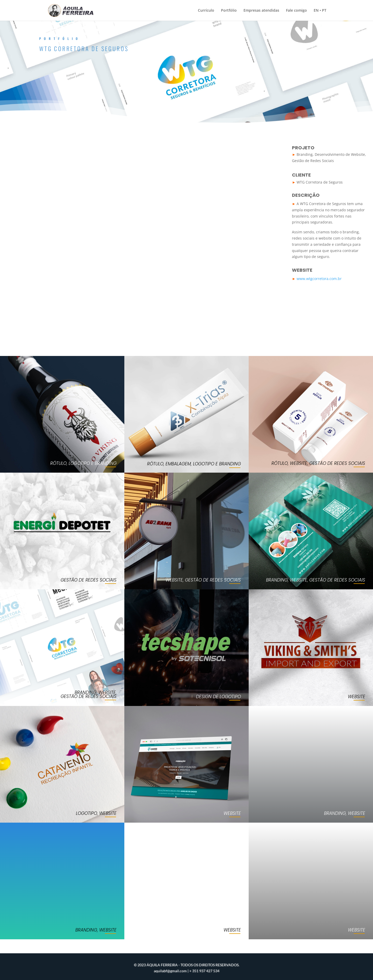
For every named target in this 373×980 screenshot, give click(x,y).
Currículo (206, 11)
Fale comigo (296, 11)
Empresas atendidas (261, 11)
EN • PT (320, 11)
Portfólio (229, 11)
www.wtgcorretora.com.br (319, 279)
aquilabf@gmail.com (170, 971)
